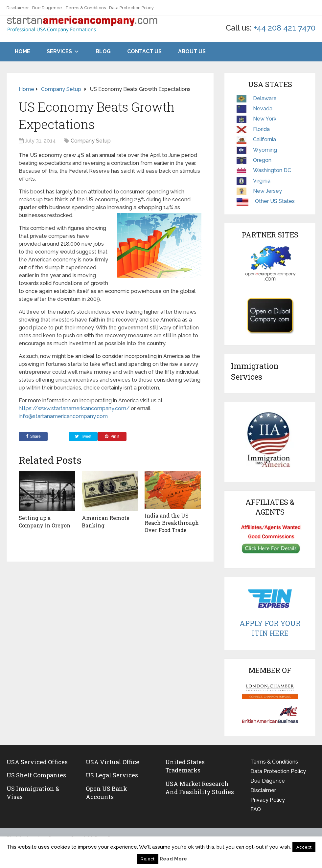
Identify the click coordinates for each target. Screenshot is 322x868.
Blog (103, 51)
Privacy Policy (268, 800)
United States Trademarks (185, 766)
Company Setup (91, 141)
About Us (192, 51)
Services (59, 51)
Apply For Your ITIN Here (270, 628)
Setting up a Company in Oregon (45, 521)
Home (23, 51)
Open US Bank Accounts (106, 793)
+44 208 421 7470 (285, 28)
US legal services (112, 775)
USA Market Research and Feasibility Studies (200, 788)
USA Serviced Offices (37, 762)
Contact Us (144, 51)
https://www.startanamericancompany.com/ (74, 408)
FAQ (256, 809)
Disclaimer (18, 8)
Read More (173, 859)
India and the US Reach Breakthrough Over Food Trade (172, 523)
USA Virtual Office (113, 762)
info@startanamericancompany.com (63, 416)
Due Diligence (47, 8)
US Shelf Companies (36, 775)
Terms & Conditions (86, 8)
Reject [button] (148, 859)
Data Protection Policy (131, 8)
